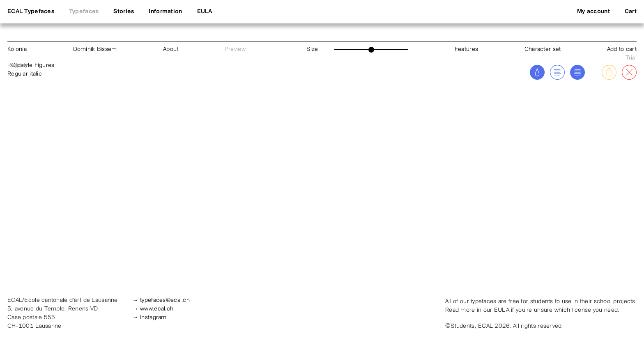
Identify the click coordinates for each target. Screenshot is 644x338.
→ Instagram (150, 318)
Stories (124, 12)
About (171, 49)
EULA (205, 12)
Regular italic (25, 74)
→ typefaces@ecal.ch (161, 300)
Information (165, 12)
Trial (631, 58)
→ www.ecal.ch (153, 309)
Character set (543, 49)
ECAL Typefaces (31, 12)
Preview (235, 49)
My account (593, 12)
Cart (631, 12)
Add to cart (622, 49)
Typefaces (84, 12)
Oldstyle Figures (33, 66)
